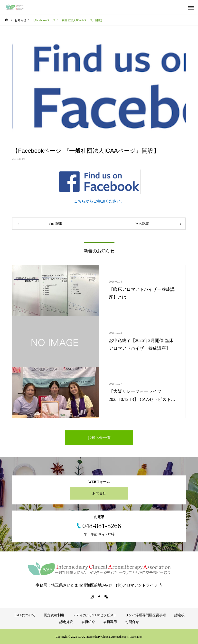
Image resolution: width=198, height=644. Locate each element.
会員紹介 (88, 622)
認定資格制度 (54, 615)
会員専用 (110, 622)
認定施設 (66, 622)
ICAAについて (24, 615)
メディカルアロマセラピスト (95, 615)
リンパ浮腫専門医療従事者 (146, 615)
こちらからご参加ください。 (99, 201)
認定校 (179, 615)
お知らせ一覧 (99, 438)
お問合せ (99, 493)
